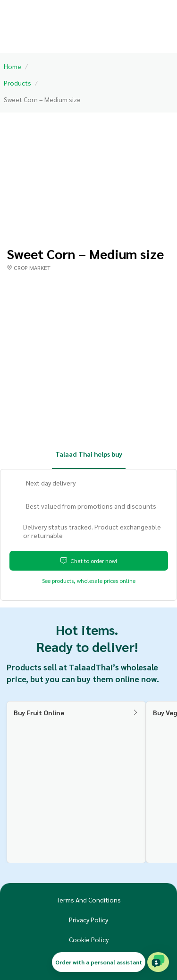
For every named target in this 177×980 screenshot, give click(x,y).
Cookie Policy (89, 939)
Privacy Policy (88, 919)
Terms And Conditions (89, 900)
